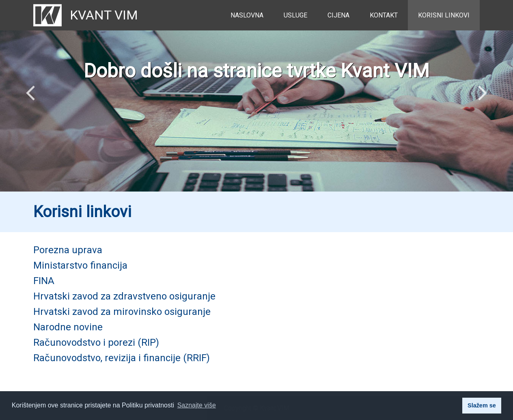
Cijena (338, 15)
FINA (44, 281)
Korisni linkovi (444, 15)
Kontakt (384, 15)
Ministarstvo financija (80, 265)
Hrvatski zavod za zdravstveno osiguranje (124, 296)
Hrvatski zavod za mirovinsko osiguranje (122, 312)
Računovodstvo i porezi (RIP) (96, 342)
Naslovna (247, 15)
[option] (256, 96)
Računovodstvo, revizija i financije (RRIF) (122, 358)
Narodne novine (68, 327)
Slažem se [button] (482, 405)
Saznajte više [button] (197, 405)
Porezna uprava (68, 250)
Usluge (295, 15)
